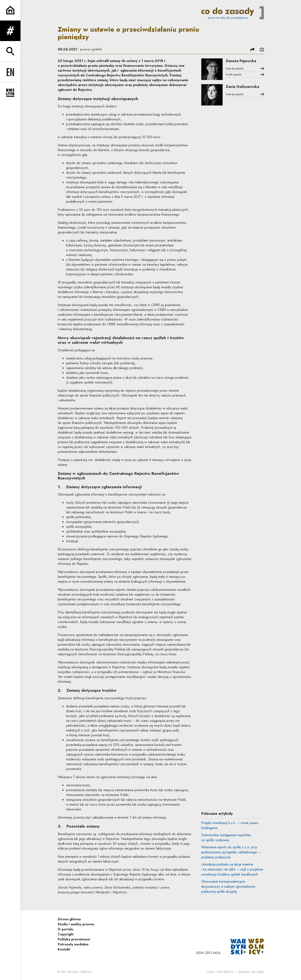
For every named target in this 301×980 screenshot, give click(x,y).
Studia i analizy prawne (76, 924)
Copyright (66, 934)
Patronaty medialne (73, 944)
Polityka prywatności (74, 939)
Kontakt (64, 949)
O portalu (65, 929)
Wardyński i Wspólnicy (79, 972)
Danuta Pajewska (241, 61)
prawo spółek (91, 49)
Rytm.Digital (257, 972)
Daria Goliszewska (243, 87)
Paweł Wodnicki (225, 972)
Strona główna (69, 919)
